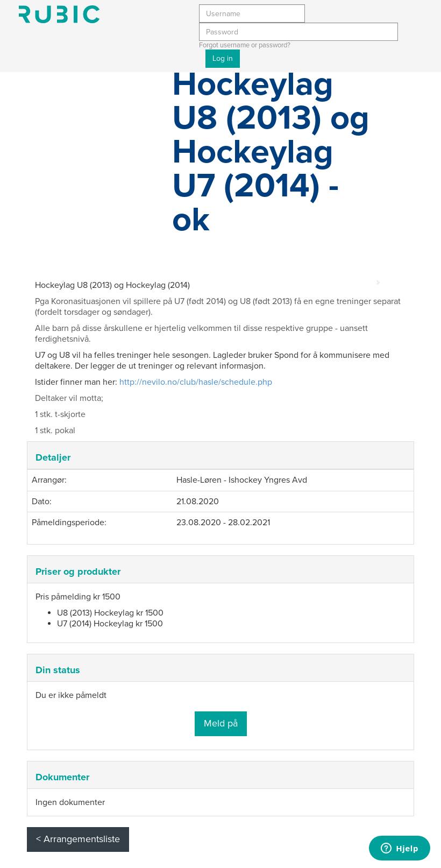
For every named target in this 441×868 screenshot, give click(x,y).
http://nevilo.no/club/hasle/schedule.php (196, 382)
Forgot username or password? (245, 45)
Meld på (221, 723)
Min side (59, 14)
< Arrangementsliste (78, 839)
